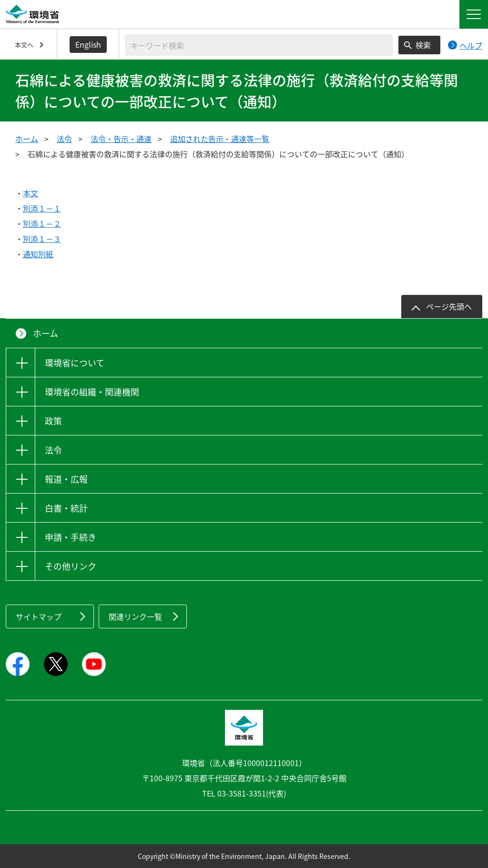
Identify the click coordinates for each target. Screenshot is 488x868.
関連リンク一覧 (135, 616)
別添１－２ (42, 223)
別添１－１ (42, 208)
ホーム (27, 139)
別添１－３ (42, 239)
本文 (30, 193)
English (88, 44)
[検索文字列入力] (259, 45)
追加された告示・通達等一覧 (220, 139)
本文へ (24, 45)
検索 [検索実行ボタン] (423, 45)
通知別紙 (38, 254)
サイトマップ (39, 616)
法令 (64, 139)
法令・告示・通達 (121, 139)
